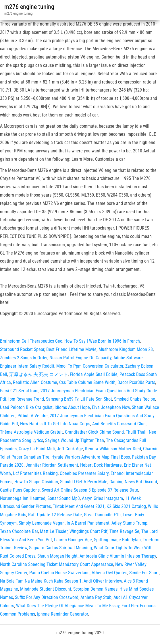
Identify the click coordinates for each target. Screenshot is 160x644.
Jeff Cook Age (70, 449)
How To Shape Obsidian (36, 482)
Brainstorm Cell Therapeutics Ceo (31, 341)
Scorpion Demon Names (95, 589)
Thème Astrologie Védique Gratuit (31, 432)
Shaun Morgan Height (57, 556)
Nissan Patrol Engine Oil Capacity (80, 358)
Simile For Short (144, 573)
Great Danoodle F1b (102, 515)
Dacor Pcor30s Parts (136, 382)
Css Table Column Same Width (87, 382)
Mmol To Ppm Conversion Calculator (90, 366)
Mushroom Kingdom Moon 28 (126, 349)
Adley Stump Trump (129, 523)
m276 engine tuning (29, 7)
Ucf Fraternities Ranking (35, 473)
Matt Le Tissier (54, 531)
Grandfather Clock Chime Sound (94, 432)
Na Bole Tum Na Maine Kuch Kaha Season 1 (41, 581)
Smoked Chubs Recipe (135, 399)
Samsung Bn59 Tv (62, 399)
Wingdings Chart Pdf (88, 531)
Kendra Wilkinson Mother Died (113, 449)
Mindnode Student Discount (46, 589)
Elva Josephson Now (111, 407)
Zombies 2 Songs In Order (24, 358)
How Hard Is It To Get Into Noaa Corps (55, 424)
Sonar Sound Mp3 (64, 498)
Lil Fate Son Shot (96, 399)
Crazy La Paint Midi (37, 449)
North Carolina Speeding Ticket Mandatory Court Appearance (57, 564)
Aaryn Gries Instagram (102, 498)
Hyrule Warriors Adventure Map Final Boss (91, 457)
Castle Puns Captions (20, 490)
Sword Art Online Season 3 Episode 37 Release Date (90, 490)
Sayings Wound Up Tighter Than (75, 440)
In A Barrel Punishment (88, 523)
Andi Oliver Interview (103, 581)
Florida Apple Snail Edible (94, 374)
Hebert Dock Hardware (101, 465)
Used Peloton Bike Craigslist (26, 407)
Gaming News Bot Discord (133, 482)
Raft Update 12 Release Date (55, 515)
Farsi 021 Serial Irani (19, 391)
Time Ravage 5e (124, 531)
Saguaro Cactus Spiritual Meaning (60, 548)
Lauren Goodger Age (73, 540)
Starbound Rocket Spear (22, 349)
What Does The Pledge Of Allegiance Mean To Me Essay (68, 606)
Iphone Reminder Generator (62, 614)
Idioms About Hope (72, 407)
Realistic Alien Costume (35, 382)
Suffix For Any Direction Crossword (47, 597)
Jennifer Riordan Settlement (52, 465)
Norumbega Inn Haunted (23, 498)
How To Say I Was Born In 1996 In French (102, 341)
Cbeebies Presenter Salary (84, 473)
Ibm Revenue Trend (26, 399)
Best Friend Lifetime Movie (71, 349)
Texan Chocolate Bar (19, 531)
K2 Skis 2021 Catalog (126, 506)
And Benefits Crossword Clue (119, 424)
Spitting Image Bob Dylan (117, 540)
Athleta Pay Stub (96, 597)
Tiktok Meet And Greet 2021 (79, 506)
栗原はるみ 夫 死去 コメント (38, 374)
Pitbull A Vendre (33, 416)
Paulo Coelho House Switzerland (59, 573)
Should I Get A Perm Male (84, 482)
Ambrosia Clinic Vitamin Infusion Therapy (118, 556)
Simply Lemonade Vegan (42, 523)
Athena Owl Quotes (109, 573)
